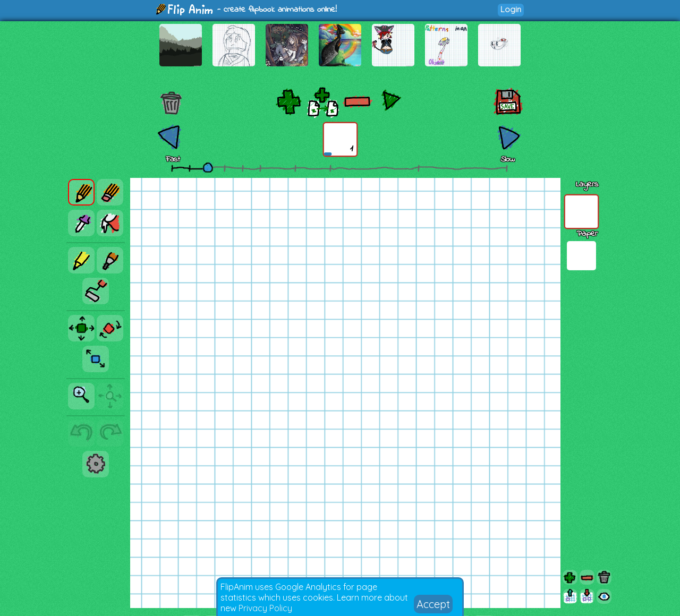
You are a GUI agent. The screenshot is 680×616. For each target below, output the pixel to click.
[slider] (208, 167)
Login (511, 9)
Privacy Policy (265, 608)
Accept (433, 604)
